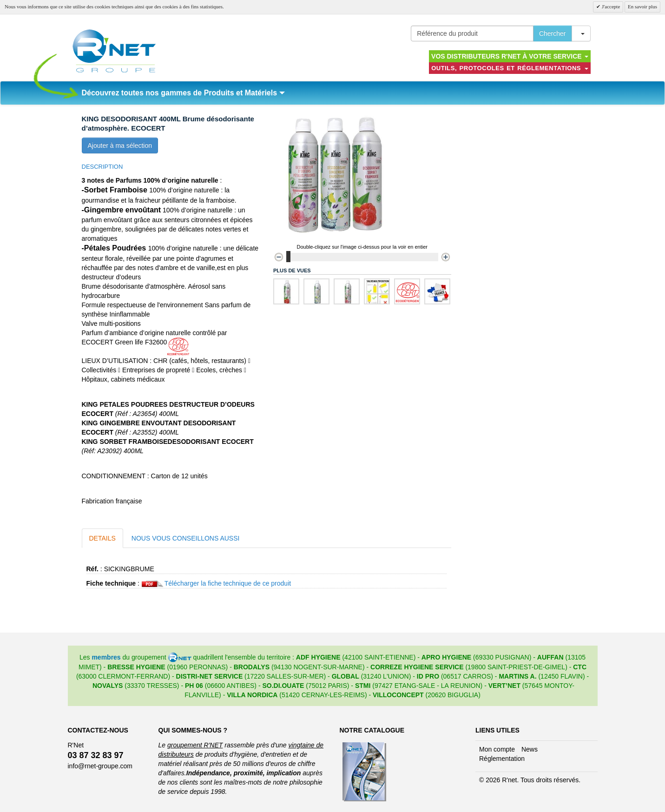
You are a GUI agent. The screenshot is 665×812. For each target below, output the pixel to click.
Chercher (553, 33)
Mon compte (497, 749)
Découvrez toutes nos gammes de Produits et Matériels (183, 93)
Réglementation (502, 759)
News (530, 749)
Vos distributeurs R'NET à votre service (510, 56)
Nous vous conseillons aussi (186, 538)
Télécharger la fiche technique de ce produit (228, 583)
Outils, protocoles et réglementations (510, 68)
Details (102, 538)
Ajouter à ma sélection (120, 145)
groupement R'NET (195, 745)
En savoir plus (642, 7)
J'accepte (610, 7)
